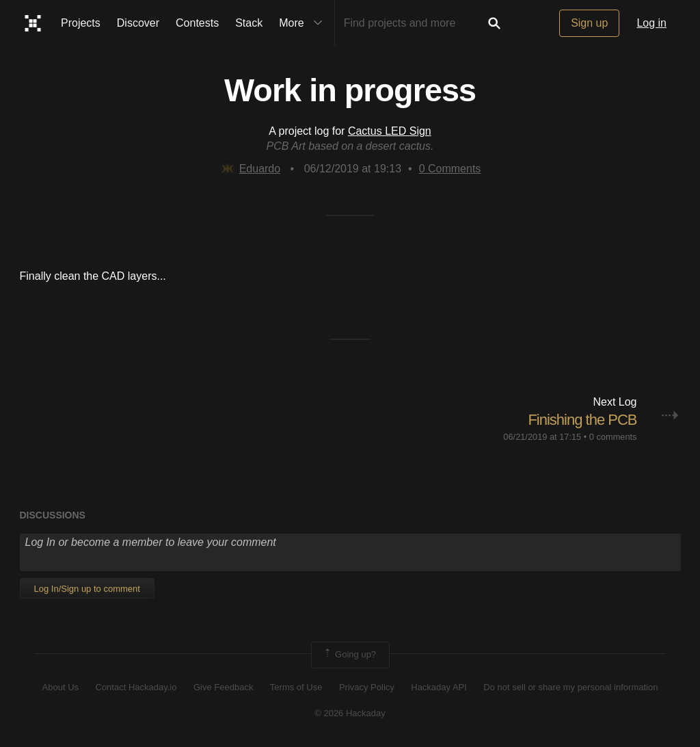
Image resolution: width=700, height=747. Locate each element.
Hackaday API (439, 687)
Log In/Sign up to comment (87, 589)
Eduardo (250, 169)
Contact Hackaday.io (136, 687)
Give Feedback (223, 687)
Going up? (349, 655)
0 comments (613, 437)
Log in (651, 23)
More (304, 23)
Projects (81, 23)
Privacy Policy (367, 687)
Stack (249, 23)
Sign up (589, 23)
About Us (60, 687)
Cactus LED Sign (390, 131)
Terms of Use (296, 687)
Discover (138, 23)
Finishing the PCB (582, 420)
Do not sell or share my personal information (570, 687)
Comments (450, 169)
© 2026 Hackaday (350, 713)
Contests (197, 23)
